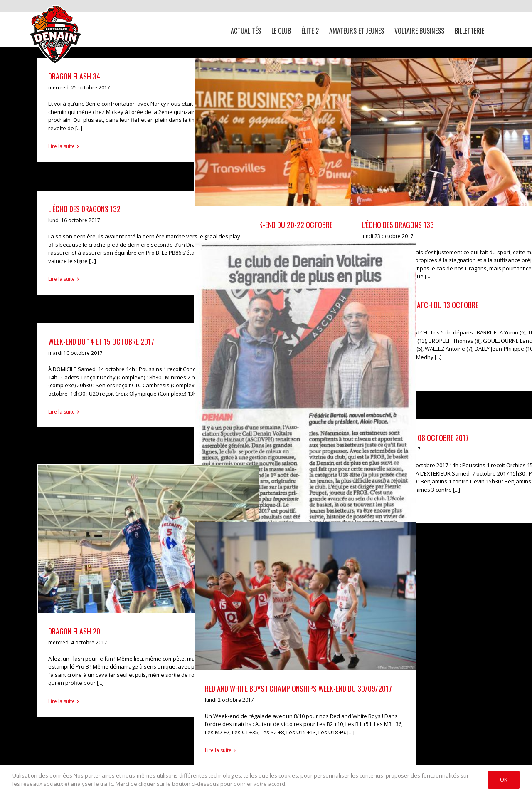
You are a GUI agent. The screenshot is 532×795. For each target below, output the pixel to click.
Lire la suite (62, 146)
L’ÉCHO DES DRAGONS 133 (398, 225)
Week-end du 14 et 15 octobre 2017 (101, 342)
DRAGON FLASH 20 (74, 631)
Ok (504, 780)
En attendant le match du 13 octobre (420, 305)
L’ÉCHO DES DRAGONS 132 (84, 209)
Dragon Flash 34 (74, 76)
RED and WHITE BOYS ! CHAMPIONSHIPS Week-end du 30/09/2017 (298, 689)
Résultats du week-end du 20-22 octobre (269, 225)
